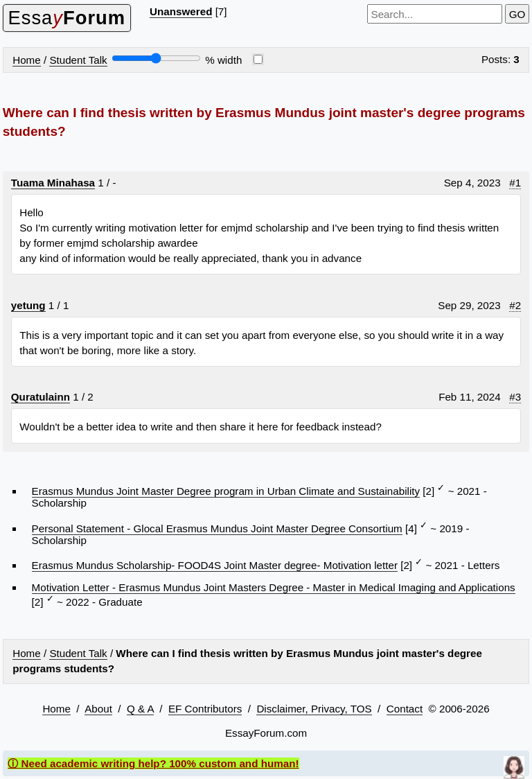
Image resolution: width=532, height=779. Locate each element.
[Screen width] (156, 58)
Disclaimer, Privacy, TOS (314, 709)
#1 (515, 183)
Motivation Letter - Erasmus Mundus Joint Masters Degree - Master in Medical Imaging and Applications (274, 587)
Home (27, 60)
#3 (515, 397)
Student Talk (78, 60)
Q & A (140, 709)
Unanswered (181, 11)
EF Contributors (205, 709)
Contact (405, 709)
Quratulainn (41, 397)
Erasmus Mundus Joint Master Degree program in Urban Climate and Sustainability (226, 491)
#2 (515, 305)
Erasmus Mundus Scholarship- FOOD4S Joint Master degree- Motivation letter (215, 565)
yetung (28, 305)
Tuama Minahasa (53, 183)
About (98, 709)
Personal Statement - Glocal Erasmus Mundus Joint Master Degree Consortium (217, 528)
